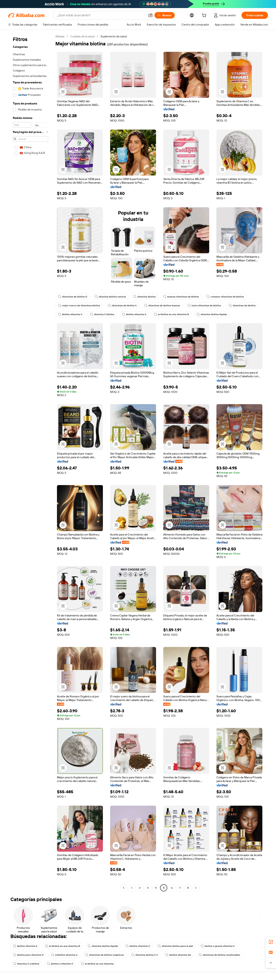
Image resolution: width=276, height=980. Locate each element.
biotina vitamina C (138, 946)
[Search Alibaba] (101, 15)
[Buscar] (165, 15)
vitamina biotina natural (110, 297)
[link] (271, 942)
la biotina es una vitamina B (171, 314)
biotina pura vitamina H (28, 955)
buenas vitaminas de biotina (181, 297)
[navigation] (30, 463)
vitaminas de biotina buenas (162, 306)
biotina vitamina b (134, 314)
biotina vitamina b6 (178, 955)
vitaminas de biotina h (122, 306)
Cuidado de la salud (82, 36)
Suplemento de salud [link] (114, 36)
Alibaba (60, 36)
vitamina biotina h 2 (145, 955)
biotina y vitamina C (60, 964)
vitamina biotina (145, 297)
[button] (150, 15)
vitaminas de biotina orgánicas (104, 955)
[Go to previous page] (124, 888)
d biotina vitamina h (64, 955)
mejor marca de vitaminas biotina (79, 306)
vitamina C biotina (102, 314)
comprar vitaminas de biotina (225, 297)
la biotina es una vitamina (97, 964)
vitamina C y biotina (26, 964)
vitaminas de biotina (242, 306)
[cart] (205, 16)
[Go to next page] (196, 888)
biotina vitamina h (70, 314)
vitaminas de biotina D (73, 297)
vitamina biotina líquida (212, 314)
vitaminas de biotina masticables (219, 955)
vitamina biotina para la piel (175, 946)
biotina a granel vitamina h (218, 946)
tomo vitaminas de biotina (204, 306)
